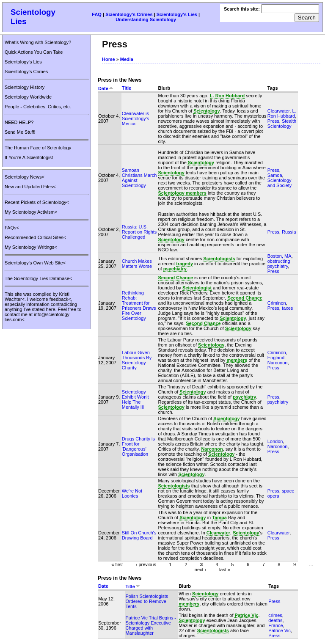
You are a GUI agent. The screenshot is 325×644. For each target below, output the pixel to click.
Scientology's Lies (177, 14)
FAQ (97, 14)
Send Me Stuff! (20, 132)
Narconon (278, 363)
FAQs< (12, 228)
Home (109, 59)
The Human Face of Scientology (38, 148)
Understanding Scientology (146, 19)
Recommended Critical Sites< (35, 237)
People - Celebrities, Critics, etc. (38, 107)
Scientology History (25, 87)
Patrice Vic (279, 630)
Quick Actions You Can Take (34, 52)
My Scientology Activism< (31, 212)
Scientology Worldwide (28, 97)
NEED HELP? (19, 122)
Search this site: (242, 9)
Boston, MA (280, 256)
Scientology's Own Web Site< (35, 263)
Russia (289, 232)
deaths (275, 620)
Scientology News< (25, 177)
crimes (275, 615)
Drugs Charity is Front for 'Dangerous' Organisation (138, 446)
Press (273, 121)
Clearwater (279, 111)
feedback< (60, 299)
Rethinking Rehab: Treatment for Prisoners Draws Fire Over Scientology (139, 305)
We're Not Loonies (132, 493)
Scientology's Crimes (129, 14)
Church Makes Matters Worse (137, 264)
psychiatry (278, 402)
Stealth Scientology (282, 124)
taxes (287, 308)
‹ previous (146, 564)
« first (117, 564)
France (275, 625)
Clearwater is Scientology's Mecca (135, 118)
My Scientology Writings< (31, 247)
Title (127, 88)
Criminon (277, 303)
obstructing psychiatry (279, 264)
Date (106, 88)
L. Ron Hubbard (282, 113)
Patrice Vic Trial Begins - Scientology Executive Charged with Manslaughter (151, 625)
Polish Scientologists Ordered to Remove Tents (147, 601)
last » (225, 569)
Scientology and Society (280, 183)
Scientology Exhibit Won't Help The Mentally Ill (135, 399)
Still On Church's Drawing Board (139, 535)
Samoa (275, 175)
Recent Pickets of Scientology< (37, 202)
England (276, 358)
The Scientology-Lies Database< (38, 278)
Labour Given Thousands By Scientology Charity (137, 360)
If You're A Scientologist (29, 157)
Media (127, 59)
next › (201, 569)
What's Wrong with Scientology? (38, 42)
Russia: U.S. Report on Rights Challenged (139, 232)
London (275, 441)
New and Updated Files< (30, 187)
